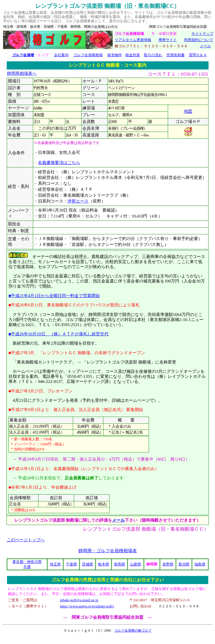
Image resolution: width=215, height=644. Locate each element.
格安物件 (115, 55)
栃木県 (104, 564)
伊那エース (78, 201)
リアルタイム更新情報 (133, 40)
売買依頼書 (176, 55)
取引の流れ (153, 55)
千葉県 (72, 564)
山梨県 (136, 564)
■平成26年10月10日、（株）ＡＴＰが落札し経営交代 (58, 334)
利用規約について (199, 40)
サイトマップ (202, 34)
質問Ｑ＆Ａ (198, 55)
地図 (188, 111)
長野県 (168, 564)
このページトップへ (26, 540)
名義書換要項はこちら (59, 163)
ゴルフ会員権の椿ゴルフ (133, 630)
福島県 (200, 564)
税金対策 (133, 55)
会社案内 (61, 55)
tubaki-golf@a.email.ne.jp (79, 600)
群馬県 (120, 564)
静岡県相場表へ (22, 73)
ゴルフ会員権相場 (88, 55)
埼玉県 (55, 564)
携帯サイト (168, 40)
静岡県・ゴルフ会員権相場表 (108, 551)
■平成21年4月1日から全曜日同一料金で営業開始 (54, 296)
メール (205, 46)
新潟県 (184, 564)
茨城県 (88, 564)
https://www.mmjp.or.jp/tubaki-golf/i (87, 606)
